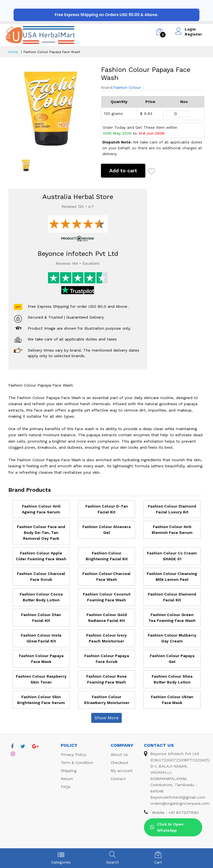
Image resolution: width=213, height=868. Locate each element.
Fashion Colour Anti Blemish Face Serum (172, 530)
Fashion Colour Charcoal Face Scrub (41, 576)
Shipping (69, 771)
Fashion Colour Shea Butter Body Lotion (172, 679)
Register (193, 34)
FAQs (66, 787)
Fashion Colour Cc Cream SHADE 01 (172, 556)
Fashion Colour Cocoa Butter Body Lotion (41, 597)
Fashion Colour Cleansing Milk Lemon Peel (172, 576)
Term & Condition (77, 763)
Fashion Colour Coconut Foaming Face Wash (107, 597)
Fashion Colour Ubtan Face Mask (172, 700)
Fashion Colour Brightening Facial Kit (107, 556)
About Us (119, 755)
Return (67, 779)
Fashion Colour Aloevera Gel (106, 530)
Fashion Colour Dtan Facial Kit (41, 618)
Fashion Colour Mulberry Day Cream (172, 638)
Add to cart (123, 171)
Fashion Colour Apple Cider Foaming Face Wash (41, 556)
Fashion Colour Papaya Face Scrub (107, 659)
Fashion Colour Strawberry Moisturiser (107, 700)
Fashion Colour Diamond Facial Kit (172, 597)
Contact (118, 779)
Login (190, 29)
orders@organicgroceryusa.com (180, 803)
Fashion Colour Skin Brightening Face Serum (41, 700)
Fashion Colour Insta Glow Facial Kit (41, 638)
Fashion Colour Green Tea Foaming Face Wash (172, 618)
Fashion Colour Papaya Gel (172, 659)
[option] (51, 108)
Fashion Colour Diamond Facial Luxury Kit (172, 509)
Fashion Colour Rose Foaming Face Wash (106, 679)
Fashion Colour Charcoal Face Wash (106, 576)
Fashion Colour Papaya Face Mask (41, 659)
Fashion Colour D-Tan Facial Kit (107, 509)
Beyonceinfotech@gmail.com (178, 797)
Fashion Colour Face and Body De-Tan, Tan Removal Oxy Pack (41, 533)
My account (122, 771)
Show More (106, 718)
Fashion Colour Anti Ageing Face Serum (41, 509)
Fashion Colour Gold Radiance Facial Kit (107, 618)
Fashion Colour (127, 87)
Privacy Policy (73, 755)
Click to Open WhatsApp (167, 827)
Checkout (119, 763)
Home (13, 52)
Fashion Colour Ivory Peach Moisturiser (106, 638)
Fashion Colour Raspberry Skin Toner (41, 679)
